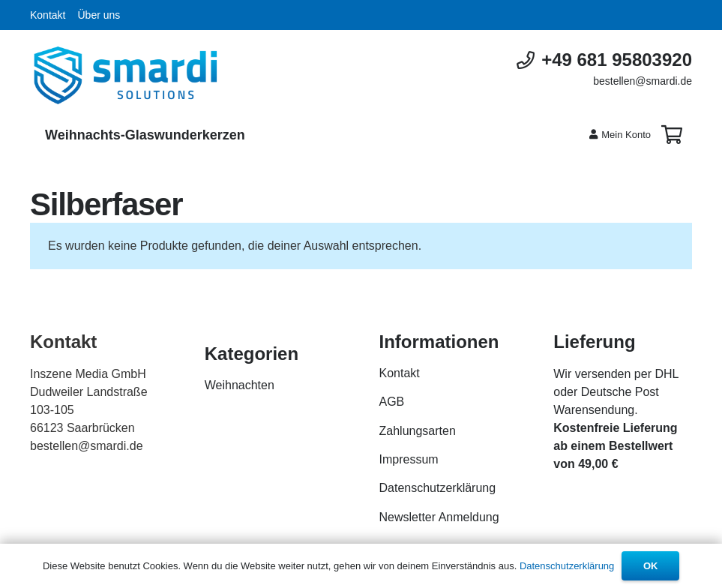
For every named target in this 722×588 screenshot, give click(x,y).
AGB (392, 402)
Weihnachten (240, 385)
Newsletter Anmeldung (439, 517)
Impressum (409, 459)
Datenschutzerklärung (438, 488)
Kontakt (48, 15)
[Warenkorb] (671, 135)
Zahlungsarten (418, 431)
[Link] (126, 75)
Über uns (99, 15)
